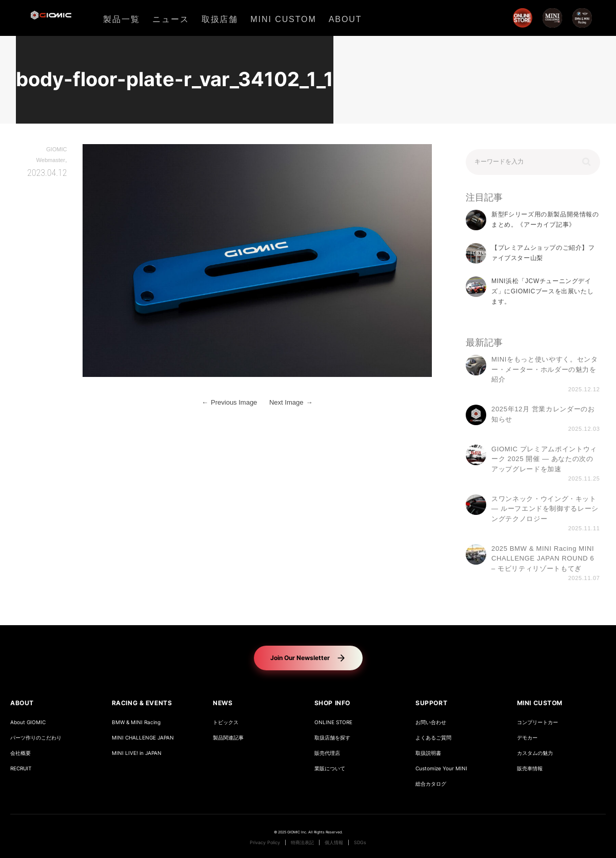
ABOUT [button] (22, 703)
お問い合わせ (431, 722)
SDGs (360, 843)
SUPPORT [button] (431, 703)
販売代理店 (327, 753)
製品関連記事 (228, 738)
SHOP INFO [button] (332, 703)
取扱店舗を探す (332, 738)
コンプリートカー (538, 722)
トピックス (226, 722)
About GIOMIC (28, 722)
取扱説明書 (428, 753)
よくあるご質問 (433, 738)
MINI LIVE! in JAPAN (137, 753)
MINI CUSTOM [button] (540, 703)
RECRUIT (21, 769)
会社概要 (21, 753)
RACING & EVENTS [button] (142, 703)
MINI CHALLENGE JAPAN (143, 738)
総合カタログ (431, 784)
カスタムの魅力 (535, 753)
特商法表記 (302, 843)
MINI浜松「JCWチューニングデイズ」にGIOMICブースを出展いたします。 (542, 292)
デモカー (527, 738)
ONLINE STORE (333, 722)
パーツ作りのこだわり (36, 738)
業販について (330, 769)
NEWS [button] (223, 703)
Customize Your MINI (441, 769)
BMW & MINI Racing (136, 722)
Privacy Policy (265, 843)
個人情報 (334, 843)
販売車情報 (530, 769)
